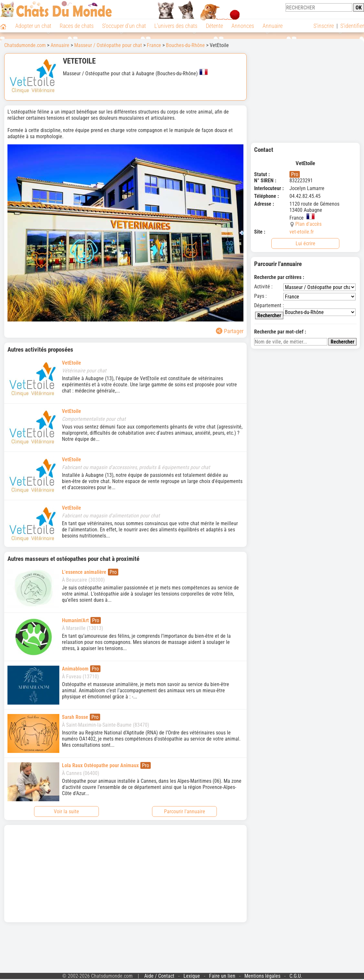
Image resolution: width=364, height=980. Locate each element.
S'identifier (352, 26)
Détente (214, 26)
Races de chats (77, 26)
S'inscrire (324, 26)
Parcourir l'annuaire (185, 811)
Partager (230, 331)
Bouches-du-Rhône (185, 45)
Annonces (243, 26)
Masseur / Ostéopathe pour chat (108, 45)
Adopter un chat (33, 26)
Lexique (192, 976)
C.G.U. (296, 976)
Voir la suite (66, 811)
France (154, 45)
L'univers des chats (176, 26)
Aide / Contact (159, 976)
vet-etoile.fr (302, 232)
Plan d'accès (308, 224)
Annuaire (273, 26)
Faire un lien (222, 976)
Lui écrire (305, 243)
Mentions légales (262, 976)
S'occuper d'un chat (124, 26)
